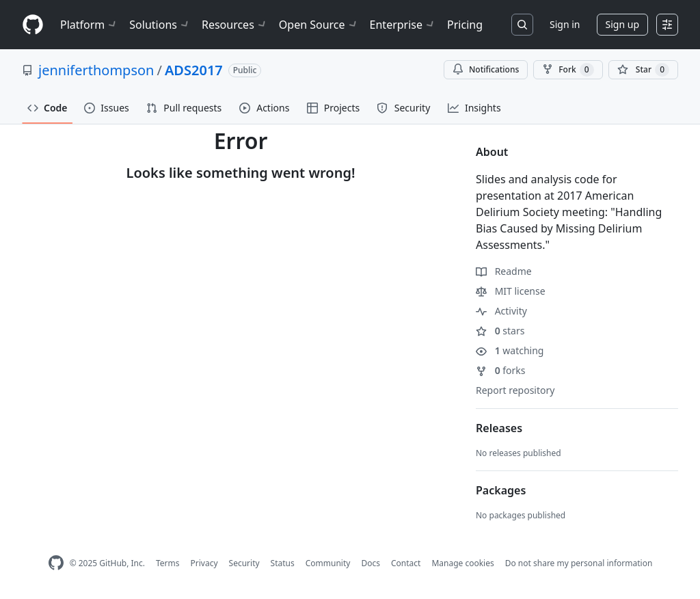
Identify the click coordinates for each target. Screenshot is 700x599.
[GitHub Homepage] (56, 563)
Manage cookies (462, 563)
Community (328, 563)
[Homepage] (33, 25)
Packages (501, 490)
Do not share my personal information (579, 563)
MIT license (511, 291)
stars (500, 331)
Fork (568, 70)
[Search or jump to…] (522, 25)
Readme (504, 271)
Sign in (565, 24)
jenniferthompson (96, 70)
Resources (235, 25)
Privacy (204, 563)
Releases (499, 428)
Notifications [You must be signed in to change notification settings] (486, 69)
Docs (371, 563)
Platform (89, 25)
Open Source (319, 25)
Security (244, 563)
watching (510, 350)
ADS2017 (194, 70)
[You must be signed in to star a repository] (643, 70)
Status (283, 563)
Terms (168, 563)
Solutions (160, 25)
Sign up (622, 24)
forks (501, 370)
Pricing (465, 25)
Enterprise (403, 25)
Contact (406, 563)
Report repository (515, 390)
